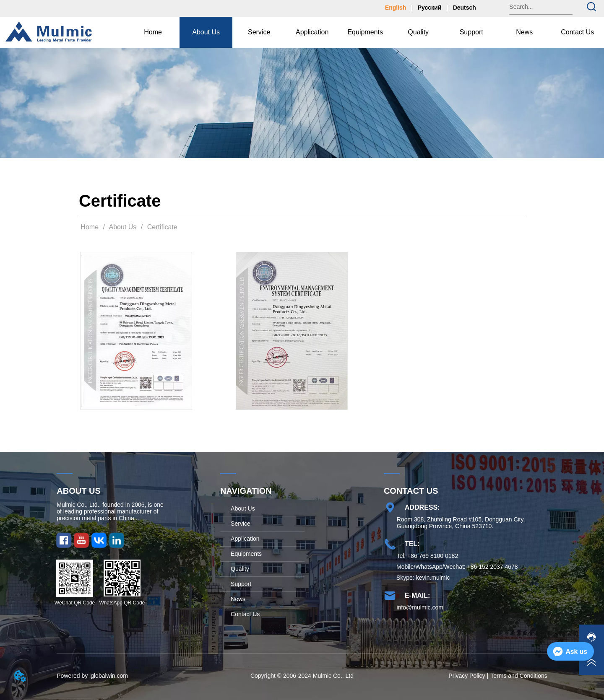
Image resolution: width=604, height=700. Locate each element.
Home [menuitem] (153, 32)
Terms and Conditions (519, 676)
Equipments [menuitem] (365, 32)
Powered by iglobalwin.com (92, 676)
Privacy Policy (467, 676)
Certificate (161, 227)
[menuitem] (206, 32)
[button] (206, 32)
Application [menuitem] (312, 32)
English (396, 8)
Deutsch (465, 8)
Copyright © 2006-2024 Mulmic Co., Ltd (302, 676)
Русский (430, 8)
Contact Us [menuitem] (577, 32)
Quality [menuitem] (418, 32)
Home (90, 227)
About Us (123, 227)
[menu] (365, 32)
